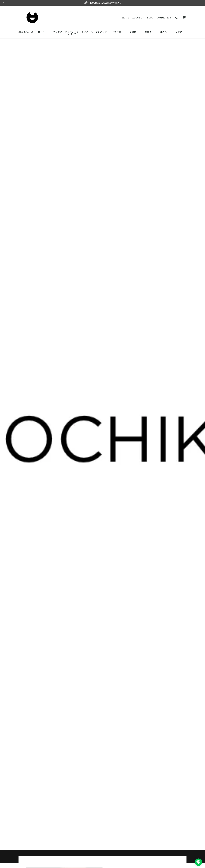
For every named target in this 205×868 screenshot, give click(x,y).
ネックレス (87, 32)
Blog (150, 18)
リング (179, 32)
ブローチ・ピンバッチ (72, 33)
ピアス (41, 32)
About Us (138, 18)
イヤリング (57, 32)
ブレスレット (102, 32)
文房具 (164, 32)
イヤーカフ (118, 32)
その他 (133, 32)
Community (164, 18)
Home (126, 18)
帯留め (148, 32)
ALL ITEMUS (26, 32)
